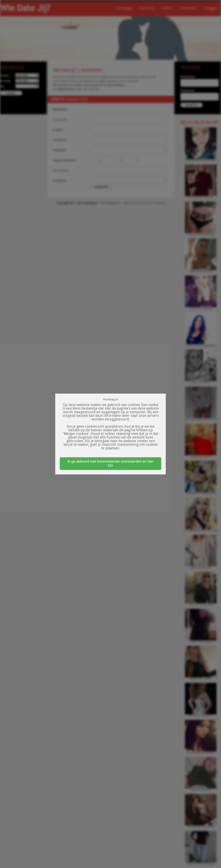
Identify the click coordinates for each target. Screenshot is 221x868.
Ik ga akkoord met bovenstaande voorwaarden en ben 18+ (110, 463)
